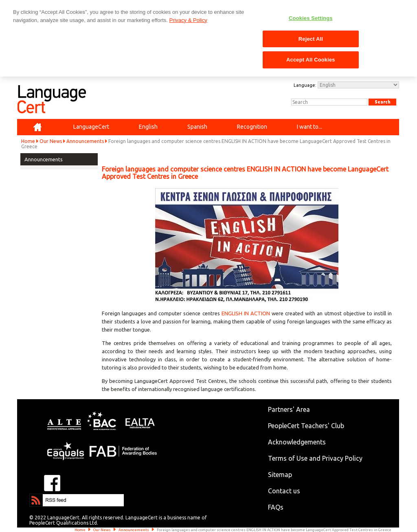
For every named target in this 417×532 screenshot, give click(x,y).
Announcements (85, 141)
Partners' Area (289, 409)
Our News (51, 141)
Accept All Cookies (311, 60)
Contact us (284, 491)
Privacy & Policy (188, 20)
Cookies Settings (311, 18)
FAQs (276, 507)
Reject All (311, 39)
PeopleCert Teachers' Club (306, 426)
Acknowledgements (297, 442)
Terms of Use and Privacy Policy (315, 458)
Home (28, 141)
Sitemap (280, 475)
